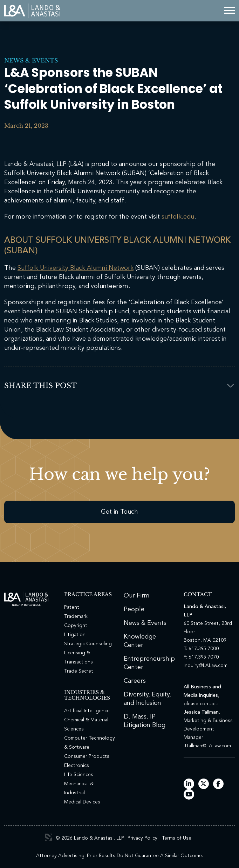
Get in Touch (120, 512)
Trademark (76, 616)
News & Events (31, 60)
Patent (72, 607)
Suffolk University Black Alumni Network (76, 268)
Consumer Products (87, 756)
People (134, 609)
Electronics (77, 766)
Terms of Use (177, 838)
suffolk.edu (178, 217)
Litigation (75, 635)
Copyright (76, 626)
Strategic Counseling (88, 644)
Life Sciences (79, 775)
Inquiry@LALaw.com (206, 666)
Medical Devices (82, 802)
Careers (135, 681)
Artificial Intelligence (87, 711)
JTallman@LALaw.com (207, 746)
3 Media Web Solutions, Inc (48, 837)
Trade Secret (79, 671)
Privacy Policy (142, 838)
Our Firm (137, 596)
